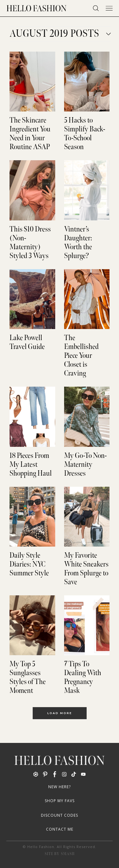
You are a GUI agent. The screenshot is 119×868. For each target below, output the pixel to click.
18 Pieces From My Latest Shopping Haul (31, 465)
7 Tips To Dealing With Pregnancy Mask (83, 677)
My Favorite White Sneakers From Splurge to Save (86, 569)
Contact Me (60, 829)
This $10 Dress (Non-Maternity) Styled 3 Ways (30, 243)
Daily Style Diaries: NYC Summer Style (29, 564)
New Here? (60, 787)
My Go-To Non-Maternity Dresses (85, 465)
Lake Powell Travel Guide (27, 342)
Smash (68, 854)
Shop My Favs (60, 801)
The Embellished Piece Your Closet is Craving (81, 356)
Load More (60, 713)
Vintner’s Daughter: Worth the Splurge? (78, 243)
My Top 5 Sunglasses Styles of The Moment (28, 677)
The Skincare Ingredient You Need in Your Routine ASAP (30, 134)
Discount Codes (60, 815)
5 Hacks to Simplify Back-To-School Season (85, 134)
